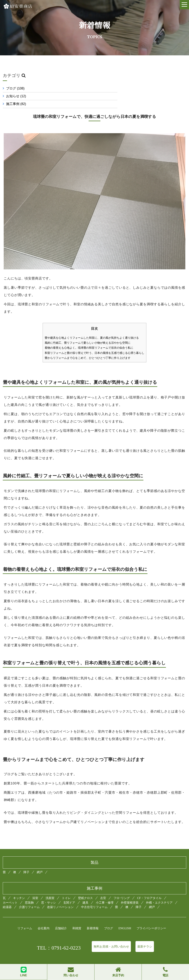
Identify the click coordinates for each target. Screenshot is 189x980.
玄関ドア (69, 894)
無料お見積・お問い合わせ (111, 938)
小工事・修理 (105, 894)
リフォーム (25, 920)
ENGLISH (125, 920)
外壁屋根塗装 (130, 894)
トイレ (66, 890)
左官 (103, 890)
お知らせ (111, 88)
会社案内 (44, 920)
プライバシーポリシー (151, 920)
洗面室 (50, 890)
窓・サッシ (49, 894)
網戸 (40, 864)
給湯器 (7, 899)
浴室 (35, 890)
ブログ (15, 88)
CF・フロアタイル (149, 890)
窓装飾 (29, 894)
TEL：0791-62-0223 (59, 940)
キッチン (19, 890)
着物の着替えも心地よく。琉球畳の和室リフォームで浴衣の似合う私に (89, 340)
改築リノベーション (60, 899)
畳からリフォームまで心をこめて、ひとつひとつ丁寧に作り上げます (88, 350)
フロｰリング (122, 890)
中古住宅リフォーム (94, 899)
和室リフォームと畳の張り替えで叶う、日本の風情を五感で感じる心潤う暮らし (94, 345)
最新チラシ (145, 938)
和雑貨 (77, 920)
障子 (26, 864)
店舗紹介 (61, 920)
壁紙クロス (85, 890)
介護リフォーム (29, 899)
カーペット (10, 894)
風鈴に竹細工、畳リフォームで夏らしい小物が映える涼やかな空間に (88, 335)
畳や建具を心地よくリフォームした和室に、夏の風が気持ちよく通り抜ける (92, 330)
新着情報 (93, 920)
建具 (85, 894)
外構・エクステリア (159, 894)
